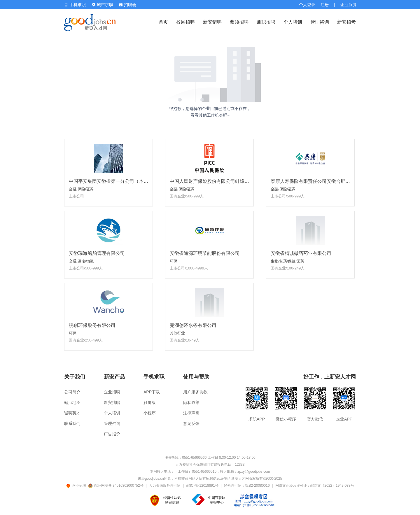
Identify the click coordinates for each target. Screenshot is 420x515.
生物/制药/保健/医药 (287, 261)
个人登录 (307, 5)
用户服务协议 (195, 392)
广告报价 (112, 434)
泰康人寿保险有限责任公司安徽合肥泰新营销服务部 (324, 181)
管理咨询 (320, 22)
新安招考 (346, 22)
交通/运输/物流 (81, 261)
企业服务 (349, 5)
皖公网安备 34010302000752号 (116, 486)
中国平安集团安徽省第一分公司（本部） (111, 181)
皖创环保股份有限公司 (92, 325)
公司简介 (72, 392)
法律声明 (191, 413)
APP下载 (152, 392)
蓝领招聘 (239, 22)
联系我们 (72, 423)
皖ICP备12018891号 (202, 486)
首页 (163, 22)
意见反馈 (191, 423)
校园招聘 (185, 22)
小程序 (150, 413)
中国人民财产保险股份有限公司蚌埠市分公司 (216, 181)
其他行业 (177, 333)
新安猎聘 (212, 22)
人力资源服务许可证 (165, 486)
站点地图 (72, 402)
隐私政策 (191, 402)
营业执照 (77, 486)
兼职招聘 (266, 22)
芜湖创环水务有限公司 (193, 325)
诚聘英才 (72, 413)
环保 (174, 261)
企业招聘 (112, 392)
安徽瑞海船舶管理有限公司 (97, 253)
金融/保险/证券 (81, 189)
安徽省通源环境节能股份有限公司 (205, 253)
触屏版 (150, 402)
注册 (325, 5)
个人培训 (293, 22)
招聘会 (128, 5)
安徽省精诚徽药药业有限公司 (301, 253)
